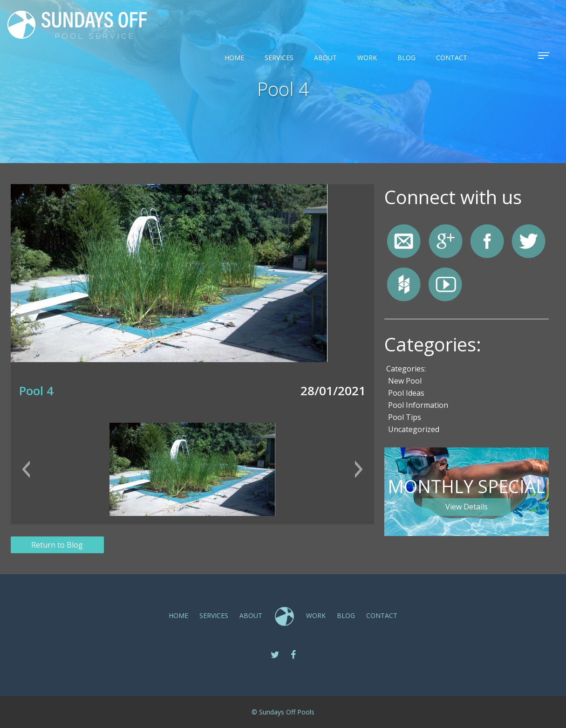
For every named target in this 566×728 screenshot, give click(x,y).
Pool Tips (405, 417)
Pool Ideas (406, 393)
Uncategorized (414, 429)
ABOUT (325, 58)
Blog (406, 58)
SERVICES (279, 58)
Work (367, 58)
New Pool (405, 381)
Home (234, 58)
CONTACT (452, 58)
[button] (26, 469)
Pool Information (418, 405)
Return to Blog (57, 545)
